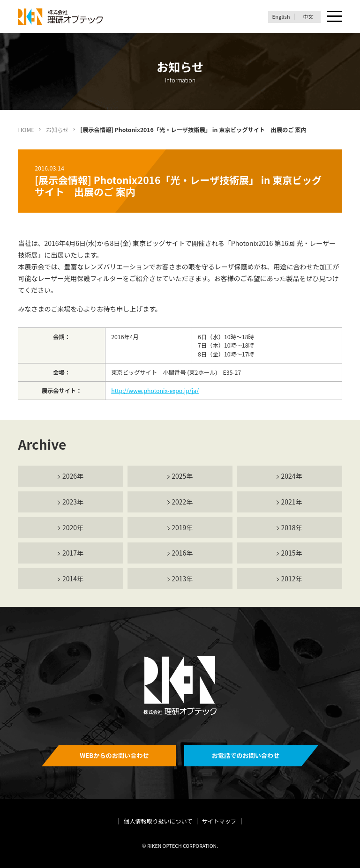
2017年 (73, 553)
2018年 (292, 527)
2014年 (73, 579)
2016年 (182, 553)
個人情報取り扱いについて (158, 821)
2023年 (73, 502)
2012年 (292, 579)
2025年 (182, 476)
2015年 (292, 553)
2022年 (182, 502)
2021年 (292, 502)
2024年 (292, 476)
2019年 (182, 527)
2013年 (182, 579)
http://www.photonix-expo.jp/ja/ (155, 391)
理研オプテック (61, 17)
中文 (308, 17)
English (281, 17)
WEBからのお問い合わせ (114, 755)
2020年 (73, 527)
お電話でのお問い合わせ (246, 755)
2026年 (73, 476)
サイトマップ (219, 821)
